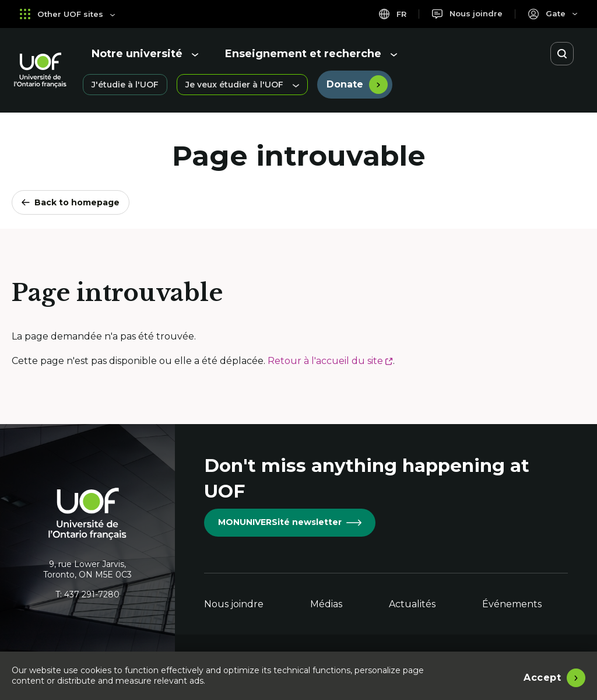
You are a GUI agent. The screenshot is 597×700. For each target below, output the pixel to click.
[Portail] (552, 14)
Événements (512, 604)
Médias (326, 604)
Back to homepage (71, 202)
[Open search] (562, 54)
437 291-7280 (92, 594)
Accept (542, 676)
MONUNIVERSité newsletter (290, 522)
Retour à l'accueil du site (330, 361)
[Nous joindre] (466, 14)
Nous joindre (234, 604)
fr (389, 14)
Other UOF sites (69, 14)
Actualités (412, 604)
